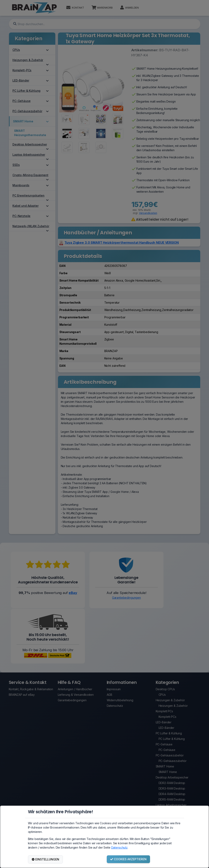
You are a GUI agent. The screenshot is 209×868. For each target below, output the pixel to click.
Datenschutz (119, 847)
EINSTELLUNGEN (45, 859)
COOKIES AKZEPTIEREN (128, 859)
